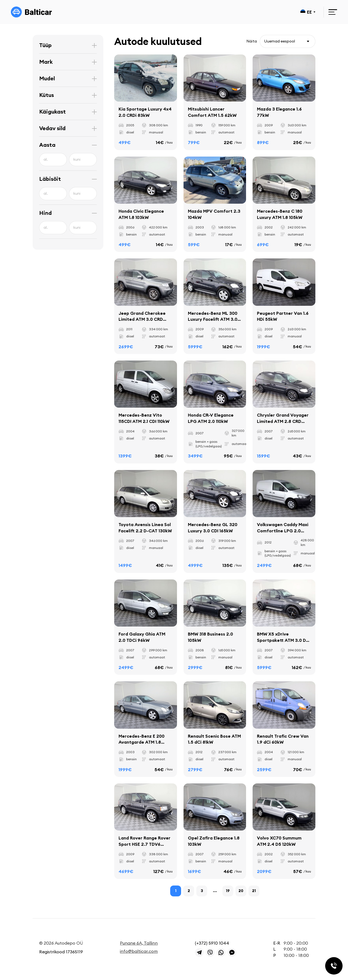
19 (228, 891)
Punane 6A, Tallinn (139, 943)
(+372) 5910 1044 (212, 943)
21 (254, 891)
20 (241, 891)
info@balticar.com (139, 951)
